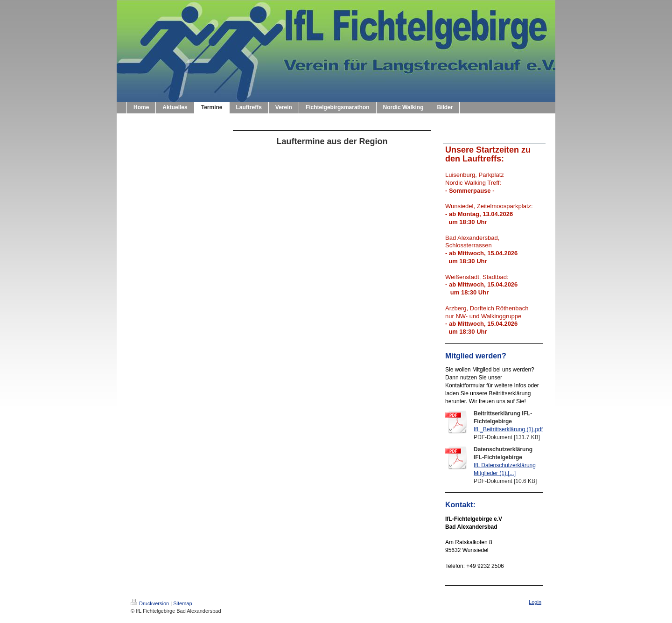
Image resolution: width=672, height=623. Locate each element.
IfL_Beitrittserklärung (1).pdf (508, 429)
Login (535, 602)
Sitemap (182, 603)
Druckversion (150, 603)
